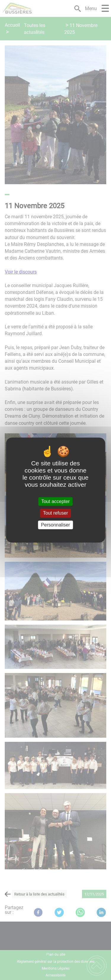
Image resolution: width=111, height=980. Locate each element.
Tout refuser (55, 513)
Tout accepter (55, 501)
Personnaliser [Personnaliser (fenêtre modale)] (56, 525)
